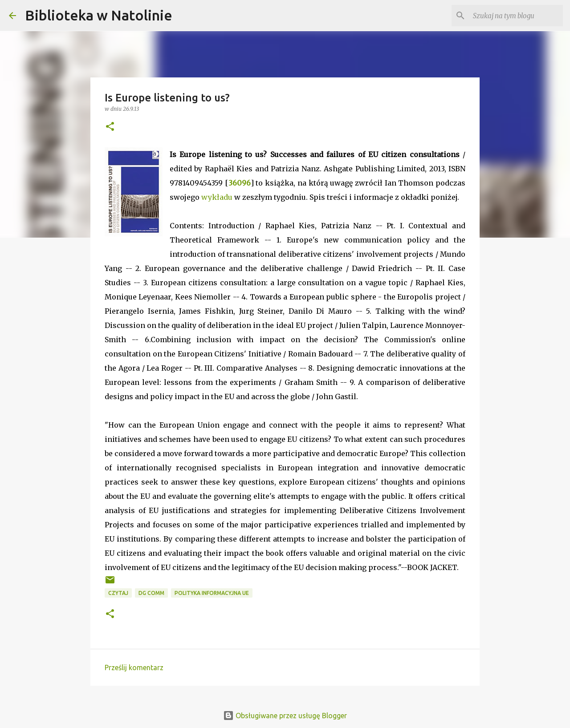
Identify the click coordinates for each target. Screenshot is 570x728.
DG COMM (151, 593)
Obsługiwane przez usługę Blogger (285, 716)
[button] (110, 127)
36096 (240, 183)
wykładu (217, 197)
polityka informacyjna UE (212, 593)
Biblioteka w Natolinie (99, 15)
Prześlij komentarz (134, 667)
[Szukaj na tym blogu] (516, 16)
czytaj (118, 593)
